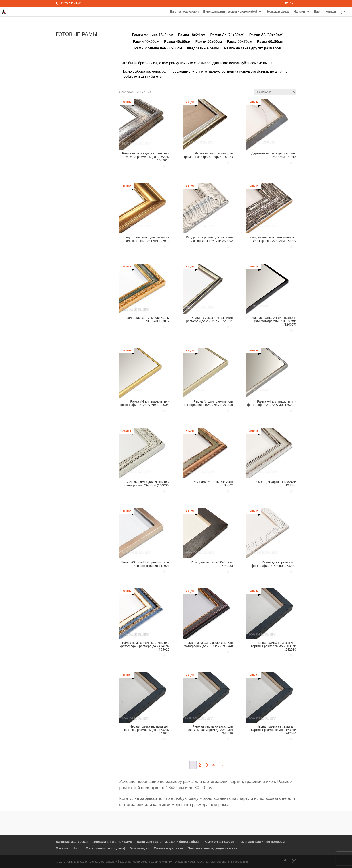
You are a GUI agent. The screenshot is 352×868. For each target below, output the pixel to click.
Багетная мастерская (184, 12)
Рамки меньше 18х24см (153, 35)
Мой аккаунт (139, 848)
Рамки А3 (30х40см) (266, 35)
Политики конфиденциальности (213, 848)
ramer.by (165, 862)
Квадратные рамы (203, 49)
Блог (317, 12)
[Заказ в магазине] (275, 92)
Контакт (331, 12)
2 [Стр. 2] (200, 765)
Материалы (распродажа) (105, 848)
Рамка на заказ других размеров (253, 49)
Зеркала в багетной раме (113, 842)
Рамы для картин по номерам (261, 842)
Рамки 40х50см (146, 42)
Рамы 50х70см (239, 42)
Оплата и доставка (168, 848)
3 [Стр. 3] (207, 765)
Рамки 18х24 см (192, 35)
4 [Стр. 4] (214, 765)
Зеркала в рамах (277, 12)
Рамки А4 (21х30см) (227, 35)
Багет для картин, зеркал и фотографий (230, 12)
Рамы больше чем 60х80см (158, 49)
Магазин (299, 12)
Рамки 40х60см (177, 42)
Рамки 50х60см (209, 42)
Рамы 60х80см (270, 42)
